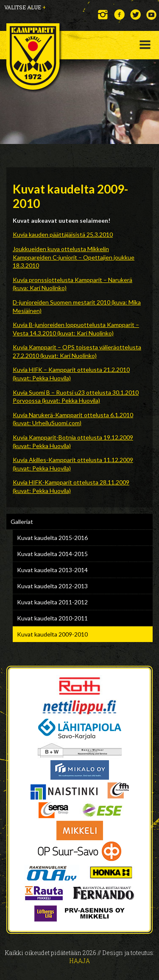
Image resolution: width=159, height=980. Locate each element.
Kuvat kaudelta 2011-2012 (52, 602)
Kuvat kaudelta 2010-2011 (52, 618)
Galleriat (22, 522)
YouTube (152, 15)
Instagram (103, 15)
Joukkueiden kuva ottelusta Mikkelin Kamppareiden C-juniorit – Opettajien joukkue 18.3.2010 (74, 257)
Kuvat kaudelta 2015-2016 (52, 538)
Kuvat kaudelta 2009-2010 (52, 634)
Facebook (119, 15)
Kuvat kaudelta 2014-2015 (52, 554)
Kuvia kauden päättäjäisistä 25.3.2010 (63, 234)
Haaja (79, 961)
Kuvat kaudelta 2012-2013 (52, 586)
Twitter (135, 15)
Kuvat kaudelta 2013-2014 (52, 570)
